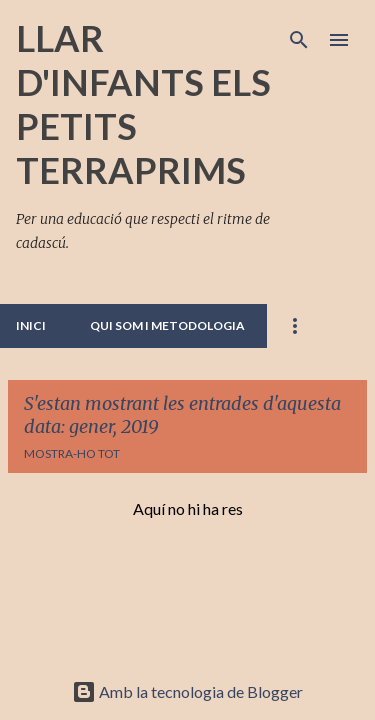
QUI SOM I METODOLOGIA (167, 325)
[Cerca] (299, 40)
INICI (31, 325)
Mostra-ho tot (72, 453)
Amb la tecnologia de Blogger (187, 691)
